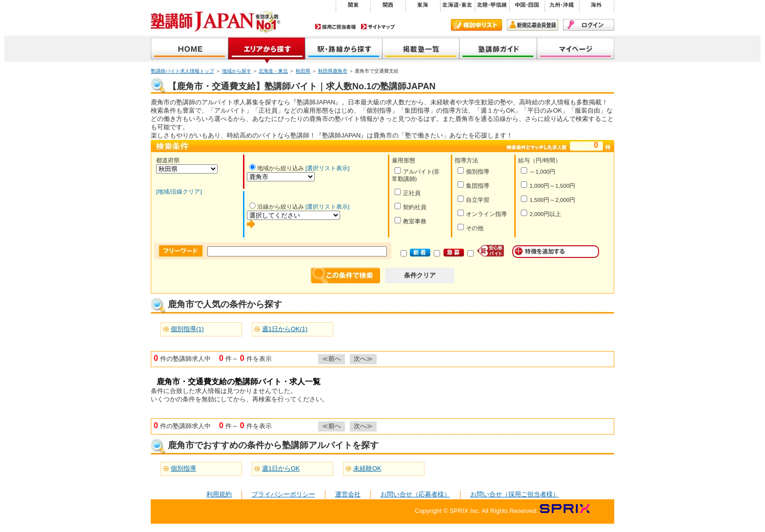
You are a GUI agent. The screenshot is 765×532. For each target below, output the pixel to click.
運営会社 (348, 494)
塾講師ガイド (498, 49)
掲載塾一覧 (421, 49)
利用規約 (219, 494)
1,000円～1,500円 (548, 185)
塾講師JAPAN (190, 49)
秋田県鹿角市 (333, 71)
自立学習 (473, 199)
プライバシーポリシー (283, 494)
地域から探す (267, 49)
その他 (470, 227)
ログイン (589, 25)
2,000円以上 (541, 213)
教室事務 (410, 221)
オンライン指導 (482, 213)
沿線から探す (344, 49)
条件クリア (420, 275)
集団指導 (473, 185)
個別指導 (473, 171)
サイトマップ (378, 27)
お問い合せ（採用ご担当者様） (515, 494)
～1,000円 (538, 171)
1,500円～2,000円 (548, 199)
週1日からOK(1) (285, 329)
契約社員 (410, 207)
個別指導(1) (187, 329)
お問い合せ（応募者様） (415, 494)
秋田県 (303, 71)
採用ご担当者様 (336, 27)
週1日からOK (281, 468)
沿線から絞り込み (277, 207)
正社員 (407, 192)
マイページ (576, 49)
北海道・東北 (273, 71)
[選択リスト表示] (327, 168)
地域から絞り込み (277, 168)
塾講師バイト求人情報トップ (182, 71)
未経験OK (367, 468)
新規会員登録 (533, 25)
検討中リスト (476, 25)
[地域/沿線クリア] (179, 192)
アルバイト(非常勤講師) (416, 175)
